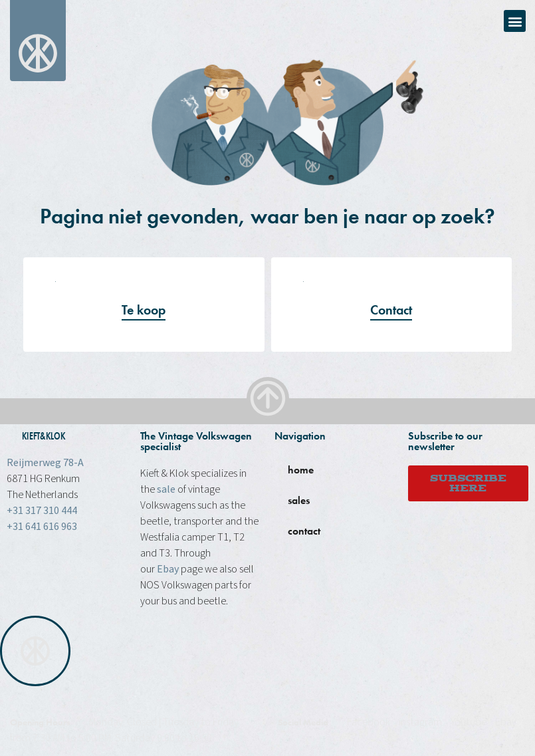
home (301, 470)
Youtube (469, 722)
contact (304, 531)
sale (166, 489)
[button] (515, 21)
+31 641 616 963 (42, 527)
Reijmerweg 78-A (45, 463)
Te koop (144, 310)
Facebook (369, 722)
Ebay (168, 569)
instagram (420, 722)
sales (299, 500)
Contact (391, 310)
